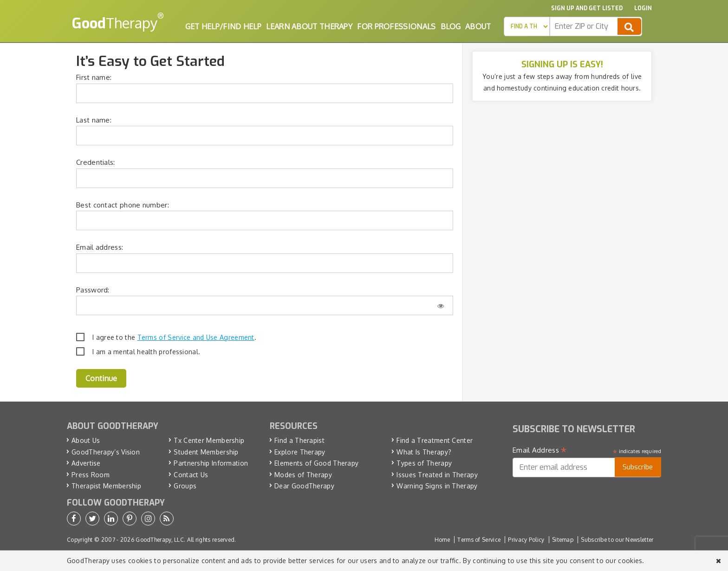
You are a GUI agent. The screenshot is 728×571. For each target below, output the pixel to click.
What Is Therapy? (424, 452)
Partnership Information (211, 463)
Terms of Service (479, 540)
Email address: (100, 247)
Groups (185, 486)
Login (643, 8)
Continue (101, 378)
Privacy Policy (526, 540)
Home (442, 540)
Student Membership (206, 452)
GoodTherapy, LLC (160, 540)
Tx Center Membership (209, 440)
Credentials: (96, 162)
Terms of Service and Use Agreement (196, 337)
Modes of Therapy (303, 475)
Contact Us (191, 475)
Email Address (540, 450)
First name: (94, 77)
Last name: (94, 120)
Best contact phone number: (123, 205)
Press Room (91, 475)
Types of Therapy (424, 463)
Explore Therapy (300, 452)
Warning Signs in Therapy (437, 486)
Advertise (86, 463)
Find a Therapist (299, 440)
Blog (451, 26)
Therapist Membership (106, 486)
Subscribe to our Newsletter (617, 540)
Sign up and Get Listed (587, 8)
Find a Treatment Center (435, 440)
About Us (86, 440)
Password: (93, 290)
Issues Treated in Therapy (437, 475)
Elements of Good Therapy (316, 463)
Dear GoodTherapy (304, 486)
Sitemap (563, 540)
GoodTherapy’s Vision (106, 452)
